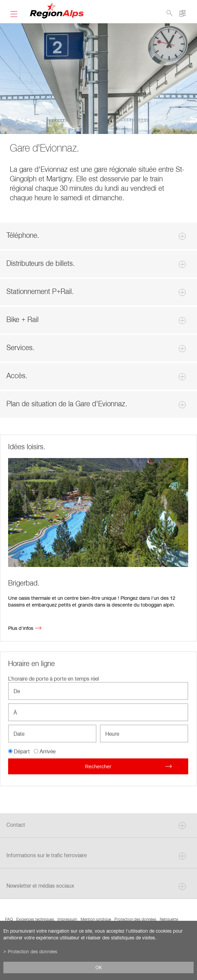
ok (99, 967)
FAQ (9, 919)
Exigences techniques (35, 919)
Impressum (67, 919)
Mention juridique (96, 919)
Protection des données (135, 919)
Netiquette (169, 919)
